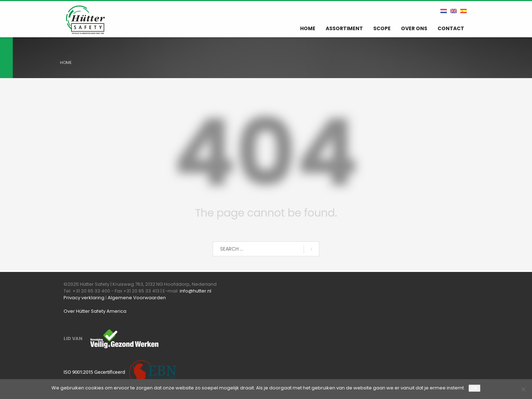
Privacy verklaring (84, 298)
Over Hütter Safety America (95, 311)
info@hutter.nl (196, 291)
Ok (474, 388)
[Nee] (523, 389)
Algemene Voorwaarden (137, 298)
